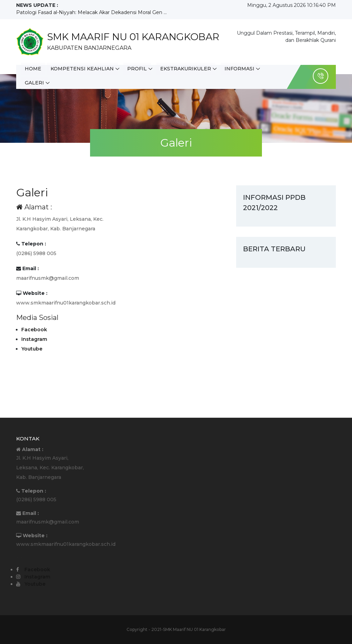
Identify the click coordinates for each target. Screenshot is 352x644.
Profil (138, 69)
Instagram (34, 339)
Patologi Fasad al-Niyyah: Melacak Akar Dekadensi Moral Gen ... (91, 12)
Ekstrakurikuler (187, 69)
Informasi (241, 69)
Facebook (34, 330)
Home (33, 69)
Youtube (32, 349)
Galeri (35, 83)
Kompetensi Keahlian (83, 69)
